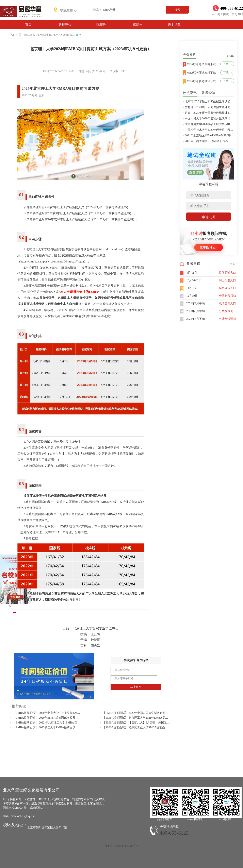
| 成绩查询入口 (227, 303)
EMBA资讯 (45, 35)
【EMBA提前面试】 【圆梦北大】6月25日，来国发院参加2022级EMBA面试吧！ (153, 723)
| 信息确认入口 (227, 288)
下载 (227, 64)
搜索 (177, 10)
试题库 (138, 24)
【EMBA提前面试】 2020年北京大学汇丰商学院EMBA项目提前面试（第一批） (63, 713)
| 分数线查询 (225, 311)
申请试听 (209, 217)
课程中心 (65, 24)
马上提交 (136, 687)
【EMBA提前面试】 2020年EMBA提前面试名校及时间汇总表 (51, 718)
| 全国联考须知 (227, 296)
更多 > (233, 264)
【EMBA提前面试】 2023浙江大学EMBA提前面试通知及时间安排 (54, 727)
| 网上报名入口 (227, 280)
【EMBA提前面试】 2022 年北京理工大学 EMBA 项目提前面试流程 (55, 723)
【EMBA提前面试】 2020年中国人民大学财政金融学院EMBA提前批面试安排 (151, 713)
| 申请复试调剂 (227, 319)
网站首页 (30, 35)
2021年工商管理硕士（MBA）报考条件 (209, 141)
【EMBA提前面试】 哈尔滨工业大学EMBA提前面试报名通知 (141, 727)
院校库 (101, 24)
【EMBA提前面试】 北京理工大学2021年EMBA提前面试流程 (141, 718)
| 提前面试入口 (227, 273)
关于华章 (174, 24)
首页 (28, 24)
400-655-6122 (174, 833)
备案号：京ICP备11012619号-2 (122, 846)
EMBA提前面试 (64, 35)
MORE (231, 56)
